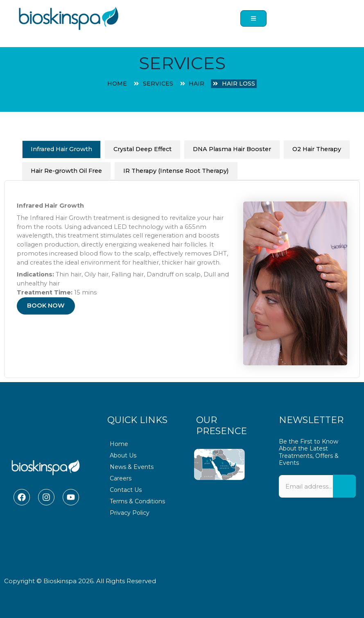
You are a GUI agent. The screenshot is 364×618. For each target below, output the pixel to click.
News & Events (132, 467)
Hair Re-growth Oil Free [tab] (66, 171)
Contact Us (126, 490)
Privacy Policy (130, 513)
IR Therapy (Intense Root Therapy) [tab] (176, 171)
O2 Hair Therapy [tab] (317, 149)
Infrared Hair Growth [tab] (61, 149)
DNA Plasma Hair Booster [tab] (232, 149)
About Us (123, 455)
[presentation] (317, 535)
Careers (121, 478)
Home (119, 444)
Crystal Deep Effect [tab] (142, 149)
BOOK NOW (46, 306)
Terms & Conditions (137, 501)
